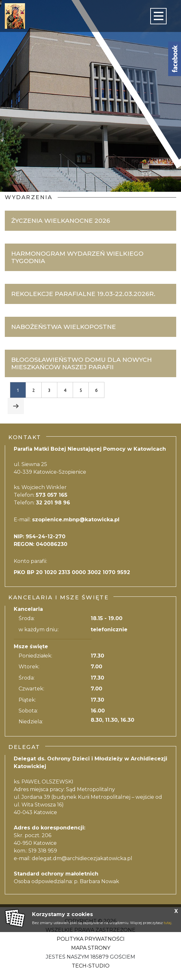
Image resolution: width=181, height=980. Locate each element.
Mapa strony (91, 948)
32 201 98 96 (53, 503)
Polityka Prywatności (91, 939)
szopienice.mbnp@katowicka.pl (76, 520)
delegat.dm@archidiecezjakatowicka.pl (82, 858)
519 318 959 (43, 851)
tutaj (168, 923)
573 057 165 (52, 495)
